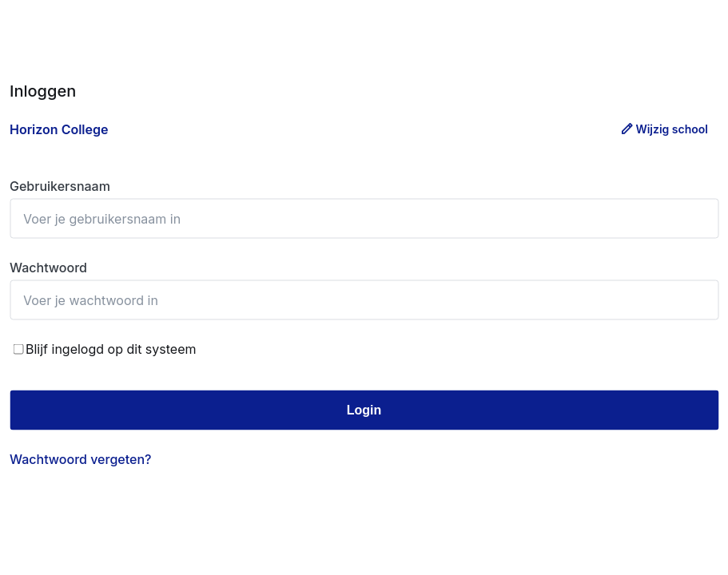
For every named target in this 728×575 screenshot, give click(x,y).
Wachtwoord (48, 268)
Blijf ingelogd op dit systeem (105, 349)
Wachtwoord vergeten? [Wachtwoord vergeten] (80, 459)
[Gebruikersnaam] (364, 219)
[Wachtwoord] (364, 300)
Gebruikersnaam (60, 186)
